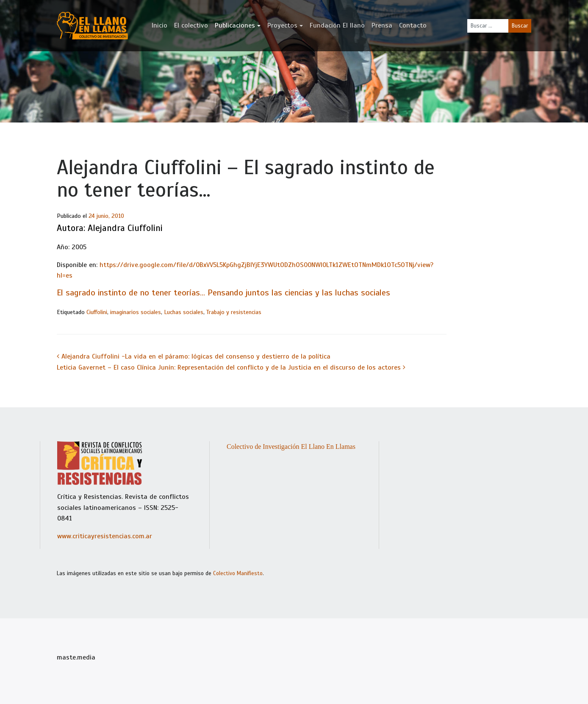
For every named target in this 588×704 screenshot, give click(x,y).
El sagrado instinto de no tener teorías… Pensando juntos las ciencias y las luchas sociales (223, 293)
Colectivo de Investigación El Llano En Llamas (291, 447)
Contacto (413, 25)
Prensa (382, 25)
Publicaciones (235, 25)
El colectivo (191, 25)
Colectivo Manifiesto (238, 573)
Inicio (159, 25)
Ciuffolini (97, 312)
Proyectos (282, 25)
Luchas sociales (184, 312)
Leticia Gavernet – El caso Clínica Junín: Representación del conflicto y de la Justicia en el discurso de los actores (231, 367)
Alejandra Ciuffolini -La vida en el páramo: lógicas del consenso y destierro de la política (194, 356)
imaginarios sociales (136, 312)
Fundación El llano (337, 25)
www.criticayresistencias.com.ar (105, 536)
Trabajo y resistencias (234, 312)
